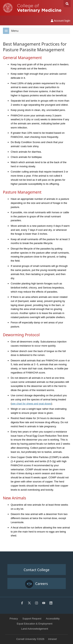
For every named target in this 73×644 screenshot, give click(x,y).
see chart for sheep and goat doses (31, 404)
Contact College (36, 570)
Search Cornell (67, 4)
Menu (11, 31)
